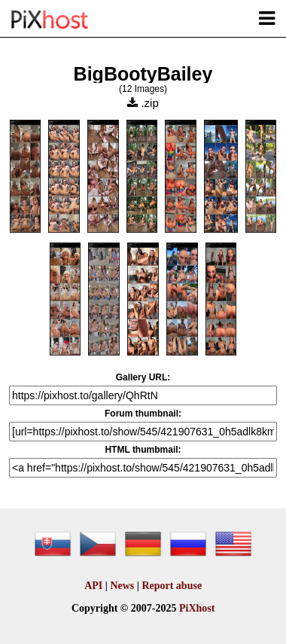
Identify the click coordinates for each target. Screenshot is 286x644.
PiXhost (197, 608)
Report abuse (172, 586)
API (93, 586)
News (122, 586)
